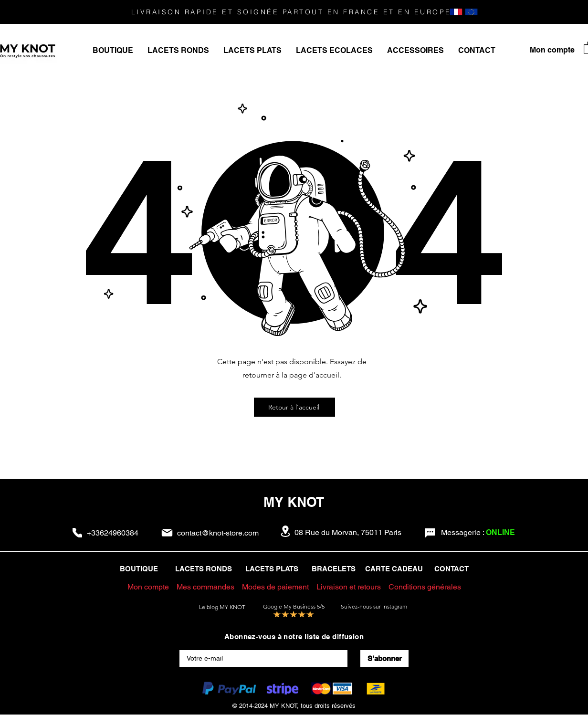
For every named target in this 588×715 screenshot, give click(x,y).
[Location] (285, 531)
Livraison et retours (350, 587)
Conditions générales (425, 587)
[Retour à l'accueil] (294, 407)
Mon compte (148, 587)
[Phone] (77, 533)
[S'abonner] (384, 658)
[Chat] (430, 533)
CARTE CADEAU (394, 569)
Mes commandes (205, 587)
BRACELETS (334, 569)
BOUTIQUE (139, 569)
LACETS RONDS (204, 569)
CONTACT (451, 569)
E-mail (189, 647)
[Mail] (167, 533)
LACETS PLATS (274, 569)
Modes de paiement (275, 587)
